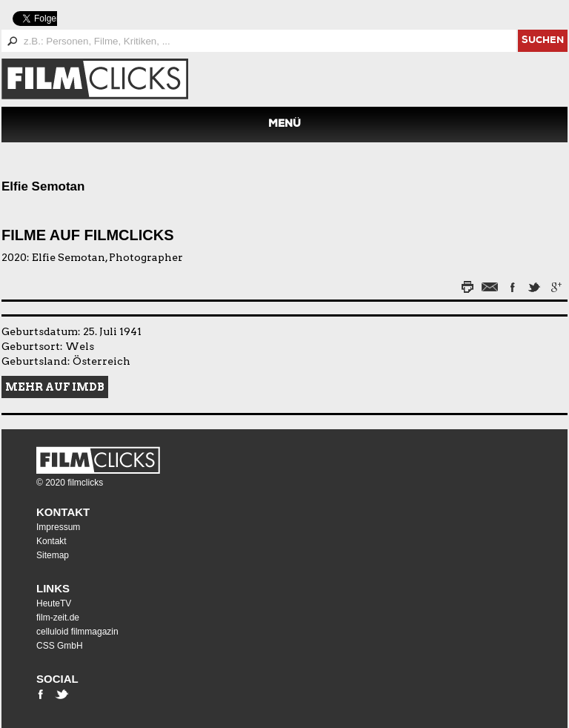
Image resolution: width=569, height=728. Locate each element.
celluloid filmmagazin (77, 632)
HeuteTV (54, 603)
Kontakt (63, 512)
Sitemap (53, 555)
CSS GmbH (60, 646)
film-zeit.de (58, 618)
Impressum (58, 527)
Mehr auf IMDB (55, 387)
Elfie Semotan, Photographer (107, 257)
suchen (543, 41)
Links (53, 588)
